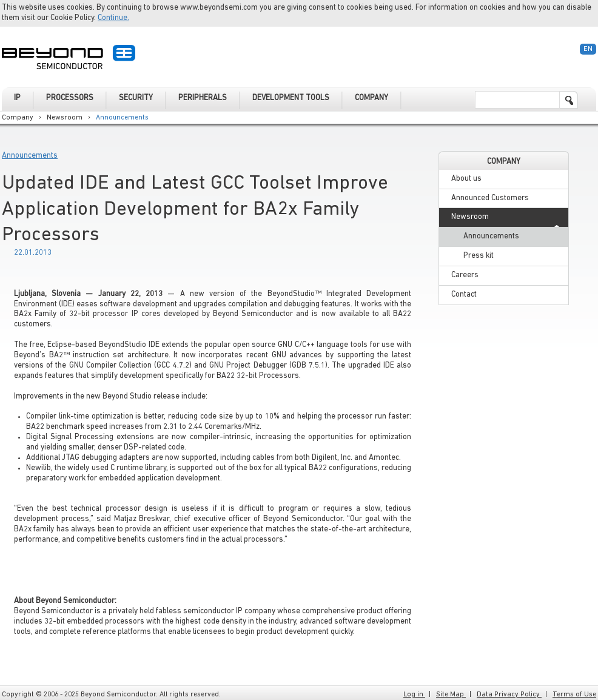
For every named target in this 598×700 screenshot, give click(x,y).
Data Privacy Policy (509, 695)
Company (18, 118)
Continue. (113, 18)
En (588, 49)
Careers (465, 275)
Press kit (479, 256)
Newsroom (65, 118)
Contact (464, 294)
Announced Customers (490, 198)
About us (466, 179)
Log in (414, 695)
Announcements (122, 118)
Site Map (451, 695)
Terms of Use (574, 695)
